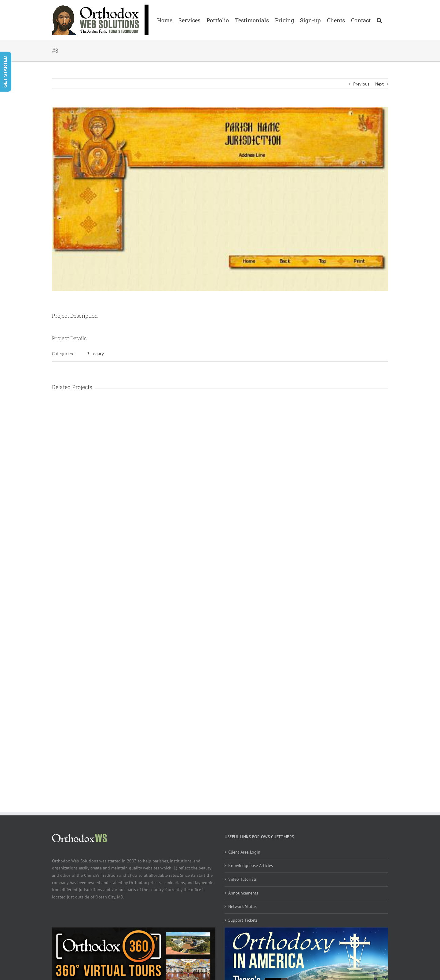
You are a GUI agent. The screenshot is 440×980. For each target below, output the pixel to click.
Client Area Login (244, 852)
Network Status (242, 906)
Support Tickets (243, 920)
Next (380, 84)
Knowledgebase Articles (251, 865)
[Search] (379, 20)
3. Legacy (95, 354)
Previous (361, 84)
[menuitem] (165, 20)
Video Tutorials (242, 879)
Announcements (243, 893)
